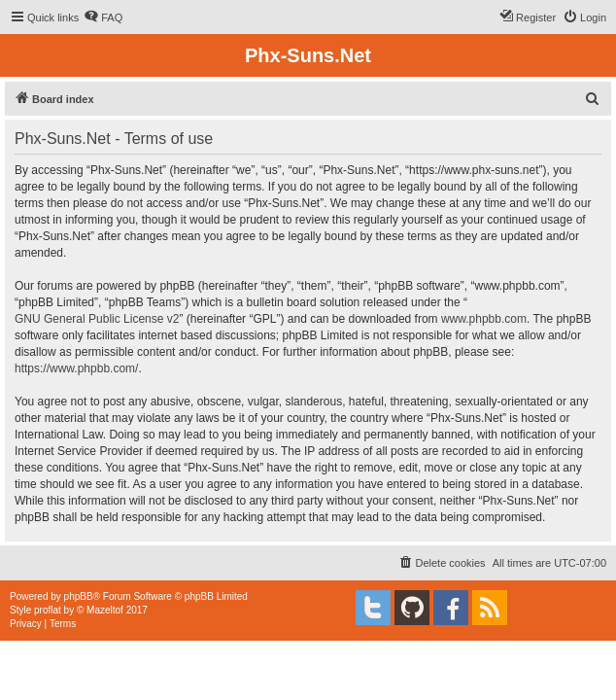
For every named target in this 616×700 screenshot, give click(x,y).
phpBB (79, 596)
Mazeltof (105, 610)
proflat (48, 610)
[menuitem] (103, 17)
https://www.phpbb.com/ (76, 368)
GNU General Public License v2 (97, 319)
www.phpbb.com (484, 319)
